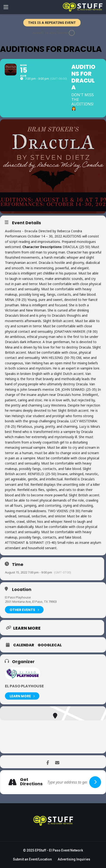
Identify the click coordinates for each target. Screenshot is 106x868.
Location (22, 590)
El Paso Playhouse (18, 597)
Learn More (22, 696)
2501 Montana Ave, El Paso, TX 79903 (31, 602)
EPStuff (41, 850)
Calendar (24, 645)
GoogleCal (50, 645)
